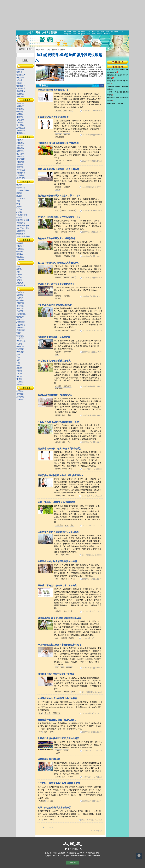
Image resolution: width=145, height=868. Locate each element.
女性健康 (20, 146)
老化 (65, 611)
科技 (79, 34)
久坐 (57, 638)
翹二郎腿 (64, 638)
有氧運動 (58, 256)
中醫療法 (20, 246)
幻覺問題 (20, 338)
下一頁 (51, 827)
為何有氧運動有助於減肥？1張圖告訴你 (57, 238)
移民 (112, 31)
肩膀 (65, 110)
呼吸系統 (20, 300)
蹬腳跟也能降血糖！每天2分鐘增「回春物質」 (60, 449)
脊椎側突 (47, 713)
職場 (117, 31)
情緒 (46, 820)
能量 (74, 256)
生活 (93, 31)
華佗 (18, 266)
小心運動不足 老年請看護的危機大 (54, 361)
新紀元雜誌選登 (23, 228)
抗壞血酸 (58, 163)
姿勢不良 (58, 135)
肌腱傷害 (67, 187)
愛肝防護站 (21, 328)
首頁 (37, 50)
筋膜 (57, 210)
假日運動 (50, 801)
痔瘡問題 (20, 309)
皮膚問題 (20, 311)
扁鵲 (18, 272)
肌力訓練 (65, 330)
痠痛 (69, 415)
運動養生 (27, 388)
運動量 (58, 442)
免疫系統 (67, 296)
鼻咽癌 (19, 368)
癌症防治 (20, 292)
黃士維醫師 (21, 234)
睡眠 (62, 668)
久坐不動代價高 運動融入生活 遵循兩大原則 (59, 783)
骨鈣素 (65, 469)
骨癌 (18, 365)
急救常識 (20, 103)
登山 (57, 555)
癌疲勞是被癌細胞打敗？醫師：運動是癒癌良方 (60, 475)
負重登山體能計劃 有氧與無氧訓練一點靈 (57, 561)
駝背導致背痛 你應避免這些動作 (53, 117)
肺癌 (18, 355)
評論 (70, 34)
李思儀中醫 (21, 223)
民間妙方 (20, 254)
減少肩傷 (67, 135)
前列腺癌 (20, 97)
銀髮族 (73, 330)
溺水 (51, 732)
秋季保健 (20, 399)
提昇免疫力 (21, 75)
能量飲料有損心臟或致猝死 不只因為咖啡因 (59, 738)
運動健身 (20, 117)
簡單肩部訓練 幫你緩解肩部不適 (53, 90)
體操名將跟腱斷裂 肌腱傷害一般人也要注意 (59, 169)
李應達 (19, 193)
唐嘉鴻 (58, 189)
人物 (89, 31)
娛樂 (93, 34)
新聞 (65, 34)
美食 (98, 31)
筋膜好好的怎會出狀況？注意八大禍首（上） (59, 217)
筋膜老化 (64, 210)
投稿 (121, 31)
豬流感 (19, 72)
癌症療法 (58, 277)
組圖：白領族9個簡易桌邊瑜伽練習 (55, 808)
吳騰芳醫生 (21, 231)
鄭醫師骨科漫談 (23, 220)
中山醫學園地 (22, 215)
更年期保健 (21, 170)
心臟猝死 (58, 753)
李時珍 (19, 269)
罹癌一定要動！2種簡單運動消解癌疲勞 (57, 502)
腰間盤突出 (56, 713)
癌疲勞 (58, 496)
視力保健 (20, 125)
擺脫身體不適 (60, 161)
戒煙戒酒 (20, 175)
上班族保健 (21, 128)
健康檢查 (20, 106)
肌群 (57, 354)
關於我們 (107, 34)
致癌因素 (20, 349)
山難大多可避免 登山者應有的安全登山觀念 (59, 532)
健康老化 (58, 611)
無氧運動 (67, 256)
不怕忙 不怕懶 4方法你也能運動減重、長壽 (58, 422)
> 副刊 (42, 50)
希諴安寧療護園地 (24, 236)
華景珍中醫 (21, 188)
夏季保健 (20, 397)
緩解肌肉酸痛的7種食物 (49, 759)
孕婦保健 (20, 162)
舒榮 (18, 201)
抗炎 (64, 777)
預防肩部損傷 (60, 137)
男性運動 (20, 148)
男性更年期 (21, 173)
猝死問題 (20, 336)
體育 (89, 34)
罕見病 (19, 344)
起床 (57, 668)
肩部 (71, 110)
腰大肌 (58, 415)
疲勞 (67, 525)
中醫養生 (20, 249)
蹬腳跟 (58, 469)
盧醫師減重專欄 (23, 226)
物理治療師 (67, 386)
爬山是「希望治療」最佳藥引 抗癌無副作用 (59, 263)
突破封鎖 (99, 34)
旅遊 (103, 31)
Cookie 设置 (72, 863)
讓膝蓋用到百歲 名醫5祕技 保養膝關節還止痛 (59, 618)
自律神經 (69, 668)
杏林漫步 (20, 260)
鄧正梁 (19, 217)
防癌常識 (20, 347)
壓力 (40, 820)
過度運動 (58, 296)
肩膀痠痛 (58, 110)
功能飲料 (58, 751)
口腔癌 (19, 374)
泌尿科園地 (21, 314)
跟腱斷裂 (58, 187)
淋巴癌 (19, 376)
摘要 (101, 85)
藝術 (70, 31)
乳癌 (18, 363)
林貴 (18, 204)
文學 (74, 31)
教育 (84, 31)
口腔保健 (20, 122)
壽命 (69, 442)
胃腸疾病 (20, 303)
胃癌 (18, 360)
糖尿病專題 (21, 330)
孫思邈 (19, 277)
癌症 (72, 525)
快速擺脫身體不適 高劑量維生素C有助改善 (58, 143)
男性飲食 (20, 140)
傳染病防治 (21, 91)
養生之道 (20, 94)
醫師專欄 (27, 182)
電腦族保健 (21, 131)
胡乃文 (19, 185)
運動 (64, 442)
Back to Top (139, 856)
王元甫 (19, 209)
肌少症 (58, 330)
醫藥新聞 (20, 69)
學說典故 (20, 251)
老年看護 (58, 386)
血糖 (71, 469)
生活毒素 (72, 210)
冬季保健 (20, 391)
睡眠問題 (20, 319)
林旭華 (19, 212)
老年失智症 (21, 178)
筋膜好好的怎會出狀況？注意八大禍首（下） (59, 196)
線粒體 (58, 298)
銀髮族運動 (59, 389)
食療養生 (27, 240)
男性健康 (20, 143)
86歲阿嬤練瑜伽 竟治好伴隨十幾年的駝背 (57, 698)
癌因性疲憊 (59, 525)
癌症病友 (67, 277)
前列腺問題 (21, 159)
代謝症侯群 (21, 341)
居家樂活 (27, 100)
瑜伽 (64, 415)
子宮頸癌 (20, 382)
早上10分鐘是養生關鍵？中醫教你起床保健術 (59, 645)
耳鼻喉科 (20, 298)
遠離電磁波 (21, 133)
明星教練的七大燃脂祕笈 (115, 103)
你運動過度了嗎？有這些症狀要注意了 (56, 284)
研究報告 (20, 78)
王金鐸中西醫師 (23, 190)
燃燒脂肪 (67, 692)
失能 (71, 611)
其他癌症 (20, 384)
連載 (79, 31)
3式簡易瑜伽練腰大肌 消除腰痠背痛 (55, 395)
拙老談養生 (21, 199)
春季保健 (20, 394)
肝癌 (18, 357)
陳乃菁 (19, 196)
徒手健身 (58, 352)
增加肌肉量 (67, 352)
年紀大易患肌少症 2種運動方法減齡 (55, 305)
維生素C (69, 161)
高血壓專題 (21, 325)
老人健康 (20, 154)
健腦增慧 (20, 112)
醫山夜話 (20, 257)
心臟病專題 (21, 322)
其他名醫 (20, 283)
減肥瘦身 (58, 692)
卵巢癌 (19, 379)
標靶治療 (20, 352)
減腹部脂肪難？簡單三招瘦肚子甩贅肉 (56, 674)
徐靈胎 (19, 280)
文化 (65, 31)
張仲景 (19, 275)
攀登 (68, 555)
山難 (62, 555)
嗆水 (40, 732)
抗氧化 (58, 777)
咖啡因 (66, 751)
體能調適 (64, 579)
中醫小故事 (21, 285)
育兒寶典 (20, 165)
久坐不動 (42, 801)
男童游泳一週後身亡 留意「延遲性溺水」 (57, 720)
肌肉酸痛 (71, 777)
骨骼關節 (20, 317)
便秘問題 (20, 306)
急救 (46, 732)
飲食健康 (20, 109)
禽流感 (19, 80)
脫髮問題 (20, 151)
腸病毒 (19, 83)
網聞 (84, 34)
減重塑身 (20, 114)
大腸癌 (19, 371)
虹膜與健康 (21, 88)
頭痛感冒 (20, 295)
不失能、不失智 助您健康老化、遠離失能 (57, 585)
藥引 (74, 277)
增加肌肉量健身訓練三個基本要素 (54, 337)
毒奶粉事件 (21, 86)
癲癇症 (19, 333)
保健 (107, 31)
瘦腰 (74, 692)
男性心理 (20, 156)
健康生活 (27, 137)
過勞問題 (20, 167)
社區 (74, 34)
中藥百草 (21, 243)
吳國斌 (19, 207)
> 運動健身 (60, 50)
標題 (96, 85)
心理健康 (20, 120)
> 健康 (53, 50)
